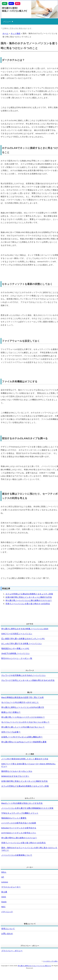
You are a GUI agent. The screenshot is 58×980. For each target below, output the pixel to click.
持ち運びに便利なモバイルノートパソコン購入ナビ (34, 966)
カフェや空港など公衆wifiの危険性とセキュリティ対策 (29, 594)
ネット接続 (16, 33)
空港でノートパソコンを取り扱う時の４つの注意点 (28, 604)
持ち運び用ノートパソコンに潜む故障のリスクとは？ (29, 600)
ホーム (5, 33)
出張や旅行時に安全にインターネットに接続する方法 (29, 597)
